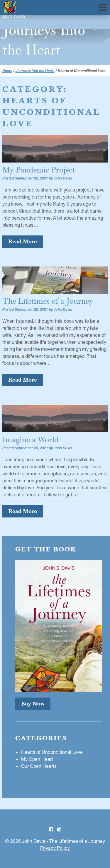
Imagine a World (31, 440)
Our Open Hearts (39, 766)
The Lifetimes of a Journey (48, 301)
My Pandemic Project (39, 170)
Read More (23, 241)
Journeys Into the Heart (35, 71)
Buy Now (14, 17)
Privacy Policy (55, 848)
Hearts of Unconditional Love (52, 752)
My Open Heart (37, 759)
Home (7, 71)
